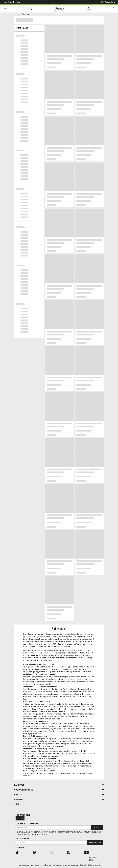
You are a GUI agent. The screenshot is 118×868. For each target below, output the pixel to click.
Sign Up (20, 818)
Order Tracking (11, 2)
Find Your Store (22, 839)
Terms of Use (48, 833)
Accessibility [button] (108, 2)
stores (28, 776)
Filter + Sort (29, 28)
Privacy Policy (59, 833)
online (85, 774)
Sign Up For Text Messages (27, 824)
